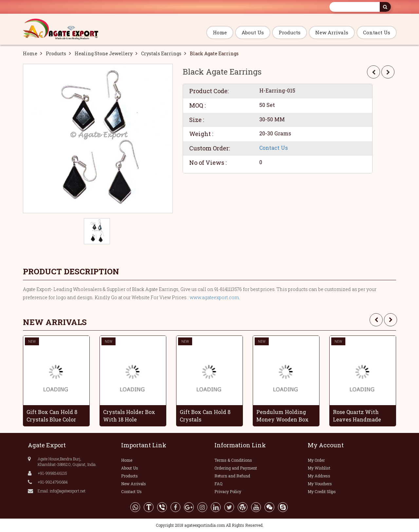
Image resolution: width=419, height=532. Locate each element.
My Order (316, 460)
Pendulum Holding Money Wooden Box (282, 416)
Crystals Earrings (161, 53)
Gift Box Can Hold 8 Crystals (205, 416)
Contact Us (377, 32)
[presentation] (376, 320)
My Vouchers (320, 484)
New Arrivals (332, 32)
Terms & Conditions (233, 460)
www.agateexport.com (214, 297)
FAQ (219, 484)
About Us (253, 32)
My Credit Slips (322, 491)
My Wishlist (319, 468)
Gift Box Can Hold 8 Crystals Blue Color (52, 416)
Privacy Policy (228, 491)
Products (290, 32)
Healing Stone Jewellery (104, 53)
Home (220, 32)
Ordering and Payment (236, 468)
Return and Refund (232, 476)
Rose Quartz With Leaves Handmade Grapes (357, 416)
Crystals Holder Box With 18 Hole (129, 416)
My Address (319, 476)
